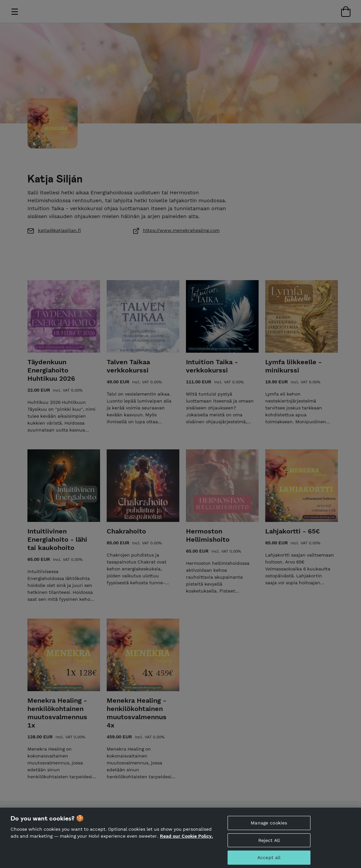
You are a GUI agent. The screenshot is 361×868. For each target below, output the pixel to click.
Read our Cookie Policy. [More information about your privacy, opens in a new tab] (186, 840)
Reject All (269, 844)
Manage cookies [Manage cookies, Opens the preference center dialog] (269, 826)
